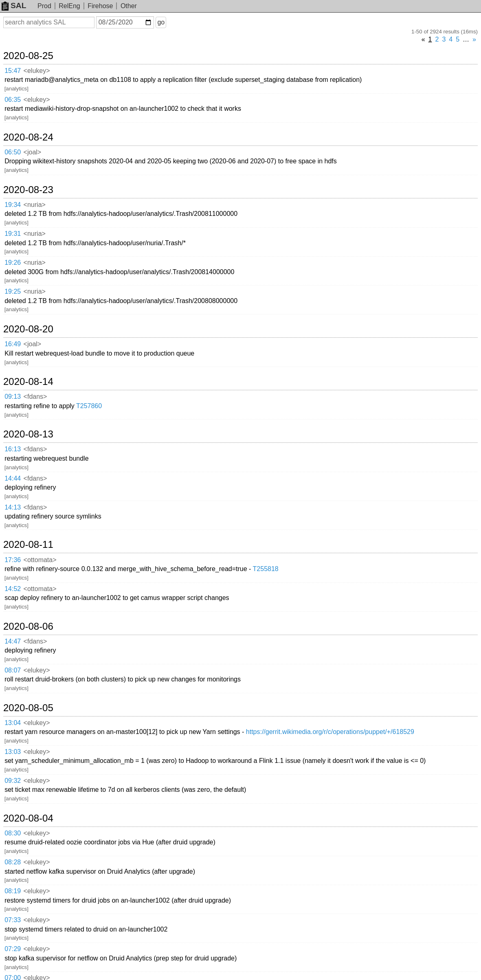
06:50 (13, 152)
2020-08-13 (28, 434)
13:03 (13, 752)
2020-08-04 (28, 818)
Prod (44, 6)
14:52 (13, 589)
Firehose (100, 6)
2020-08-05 (28, 708)
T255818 (266, 569)
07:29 (13, 949)
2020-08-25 (28, 56)
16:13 (13, 449)
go (161, 22)
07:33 (13, 920)
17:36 (13, 560)
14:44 (13, 478)
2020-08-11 (28, 545)
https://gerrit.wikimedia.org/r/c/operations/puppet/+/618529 (330, 732)
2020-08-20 (28, 329)
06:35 (13, 100)
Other (129, 6)
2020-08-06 (28, 626)
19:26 (13, 263)
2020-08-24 (28, 137)
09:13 (13, 397)
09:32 (13, 781)
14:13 (13, 507)
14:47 (13, 641)
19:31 (13, 234)
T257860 (89, 406)
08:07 (13, 670)
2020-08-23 (28, 190)
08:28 (13, 862)
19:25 (13, 291)
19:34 (13, 205)
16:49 (13, 344)
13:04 (13, 723)
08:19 (13, 891)
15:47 (13, 71)
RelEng (69, 6)
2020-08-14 (28, 382)
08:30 (13, 833)
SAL (14, 5)
